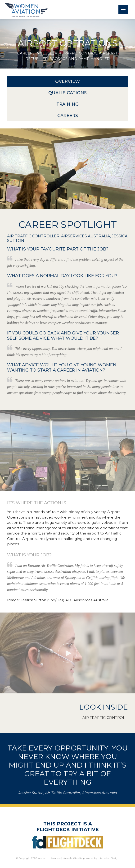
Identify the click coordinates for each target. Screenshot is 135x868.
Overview (67, 81)
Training (67, 104)
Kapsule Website (73, 858)
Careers (68, 116)
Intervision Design (108, 858)
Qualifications (67, 93)
